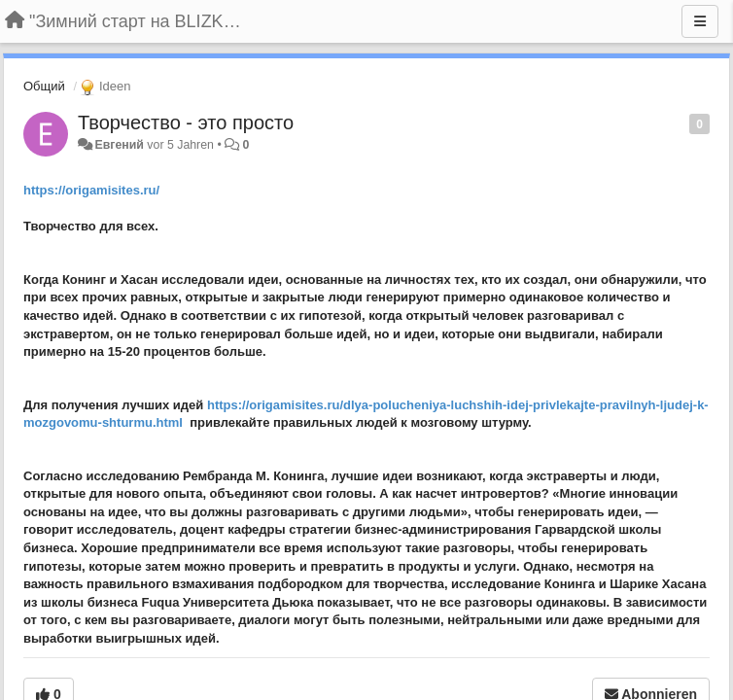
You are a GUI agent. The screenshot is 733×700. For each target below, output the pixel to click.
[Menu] (700, 21)
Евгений (119, 145)
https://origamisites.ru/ (91, 190)
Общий (44, 86)
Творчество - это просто (186, 122)
